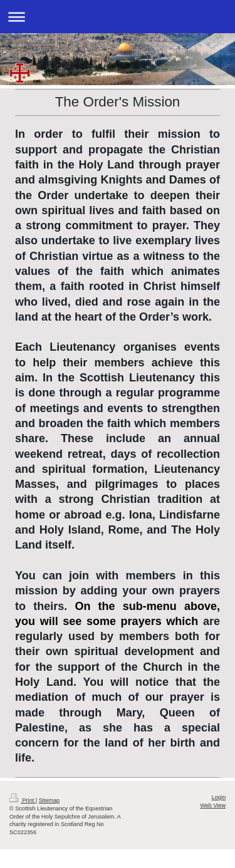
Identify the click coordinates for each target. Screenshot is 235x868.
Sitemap (49, 800)
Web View (213, 805)
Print (23, 800)
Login (219, 797)
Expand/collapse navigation (118, 17)
